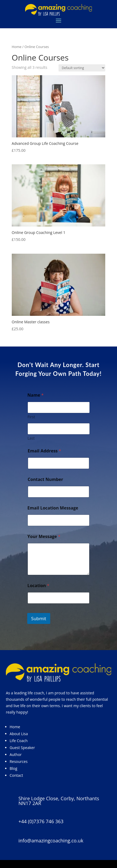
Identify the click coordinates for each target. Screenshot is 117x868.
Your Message (44, 537)
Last (31, 438)
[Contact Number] (59, 492)
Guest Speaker (22, 748)
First (31, 417)
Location (38, 586)
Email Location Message (53, 508)
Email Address (44, 451)
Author (16, 754)
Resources (19, 761)
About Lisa (19, 734)
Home (17, 47)
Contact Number (46, 479)
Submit (39, 618)
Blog (13, 768)
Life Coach (19, 741)
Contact (16, 775)
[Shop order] (82, 68)
